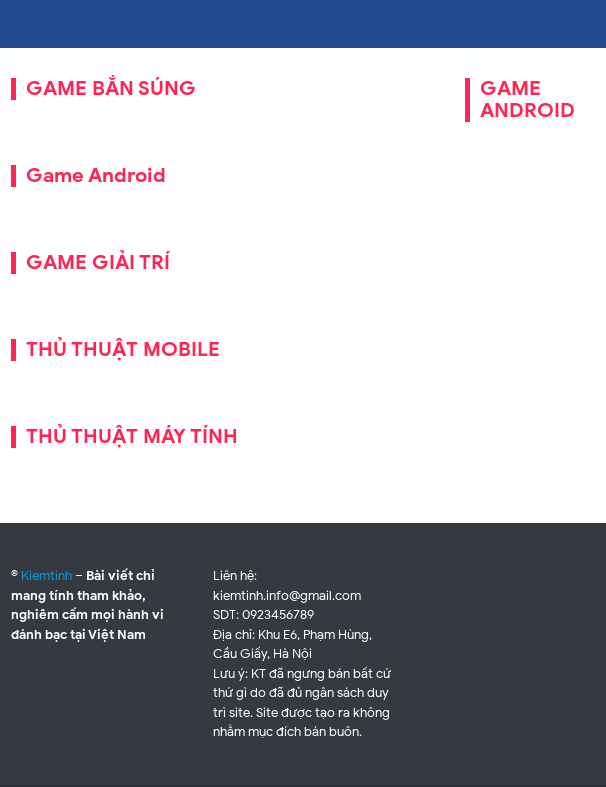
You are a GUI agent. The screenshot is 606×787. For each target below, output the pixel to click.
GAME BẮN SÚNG (111, 88)
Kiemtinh (46, 575)
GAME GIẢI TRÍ (98, 262)
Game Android (96, 175)
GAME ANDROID (527, 99)
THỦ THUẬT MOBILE (123, 349)
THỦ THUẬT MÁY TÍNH (132, 436)
